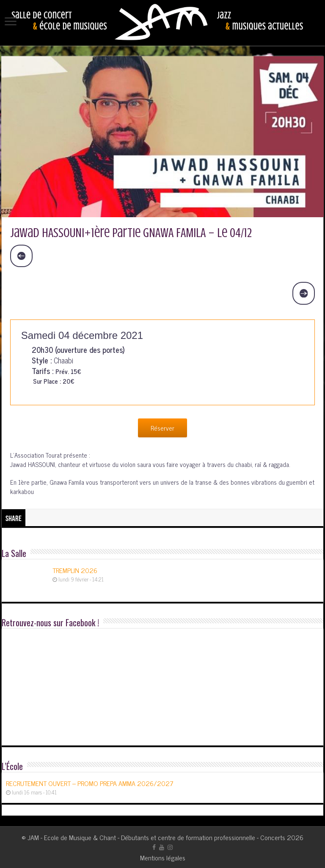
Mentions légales (163, 857)
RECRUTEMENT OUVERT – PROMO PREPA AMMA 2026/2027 (90, 783)
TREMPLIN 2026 (75, 570)
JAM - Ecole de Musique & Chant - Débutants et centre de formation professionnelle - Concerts (156, 837)
